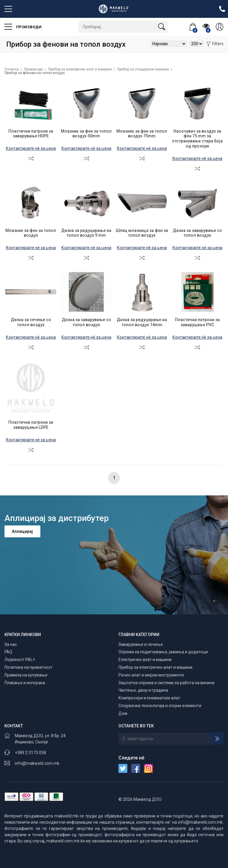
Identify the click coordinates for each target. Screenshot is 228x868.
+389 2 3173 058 (30, 753)
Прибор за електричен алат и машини (80, 69)
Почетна (12, 69)
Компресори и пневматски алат (149, 698)
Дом (123, 713)
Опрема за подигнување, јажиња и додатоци (163, 652)
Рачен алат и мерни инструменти (151, 675)
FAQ (8, 652)
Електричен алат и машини (145, 660)
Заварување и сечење (141, 644)
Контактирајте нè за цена (31, 148)
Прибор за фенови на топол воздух (35, 73)
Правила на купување (26, 675)
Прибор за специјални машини (143, 69)
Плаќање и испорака (25, 683)
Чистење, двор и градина (143, 690)
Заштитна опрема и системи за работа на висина (166, 683)
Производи (23, 27)
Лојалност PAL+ (20, 660)
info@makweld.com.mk (37, 763)
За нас (11, 644)
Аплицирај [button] (22, 531)
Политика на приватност (28, 667)
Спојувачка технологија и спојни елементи (160, 706)
